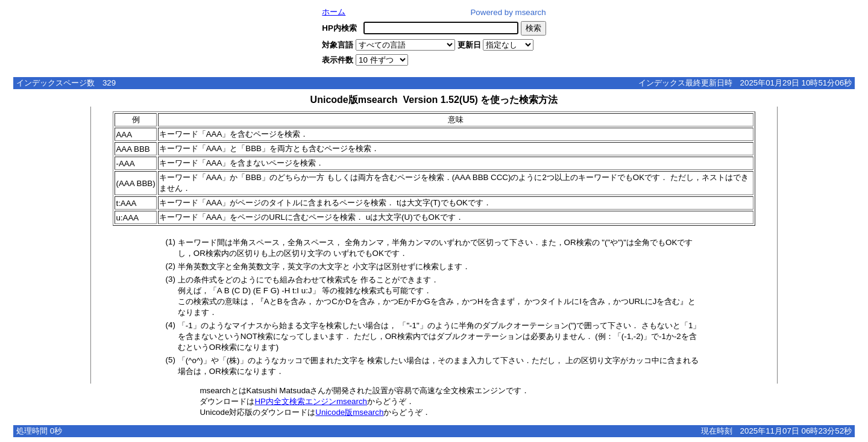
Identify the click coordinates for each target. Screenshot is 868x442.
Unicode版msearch (349, 412)
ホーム (334, 12)
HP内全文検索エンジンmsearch (311, 401)
